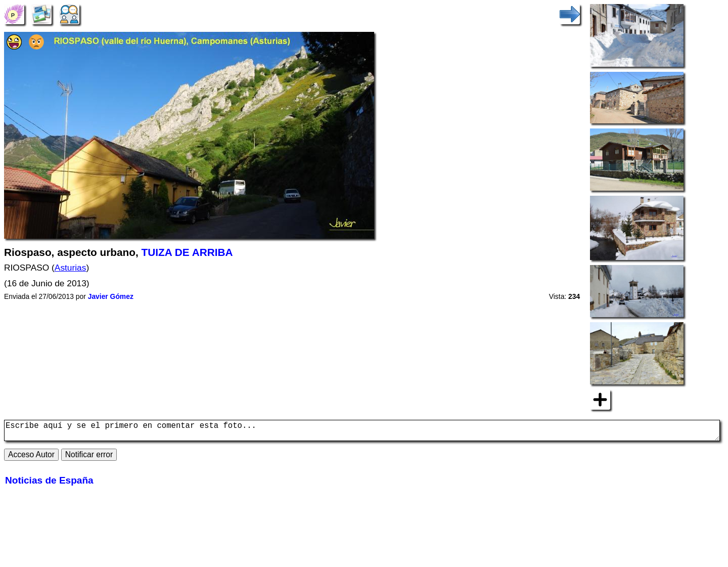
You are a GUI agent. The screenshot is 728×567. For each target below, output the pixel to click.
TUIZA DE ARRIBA (187, 252)
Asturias (71, 268)
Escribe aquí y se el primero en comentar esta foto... (362, 432)
